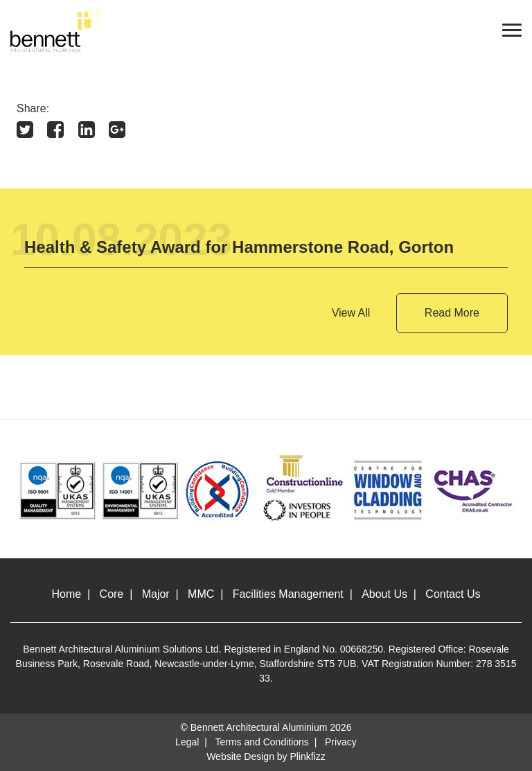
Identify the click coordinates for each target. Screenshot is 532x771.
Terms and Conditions (261, 742)
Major (156, 594)
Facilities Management (288, 594)
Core (112, 594)
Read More (452, 313)
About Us (384, 594)
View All (351, 313)
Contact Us (453, 594)
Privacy (341, 742)
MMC (201, 594)
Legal (187, 742)
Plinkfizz (308, 756)
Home (67, 594)
